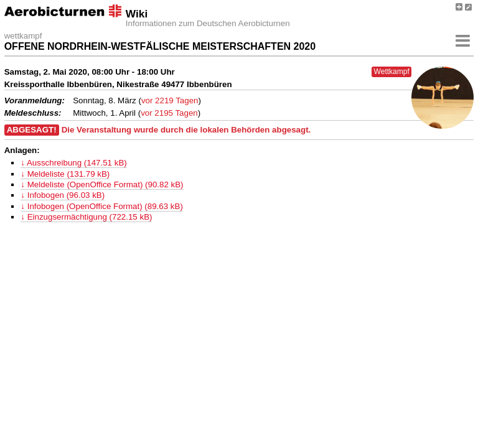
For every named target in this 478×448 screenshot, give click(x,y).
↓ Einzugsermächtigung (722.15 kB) (86, 217)
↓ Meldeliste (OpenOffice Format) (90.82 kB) (102, 184)
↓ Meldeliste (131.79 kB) (65, 174)
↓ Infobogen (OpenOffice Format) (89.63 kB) (102, 206)
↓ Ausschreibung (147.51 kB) (73, 163)
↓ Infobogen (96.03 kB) (63, 195)
